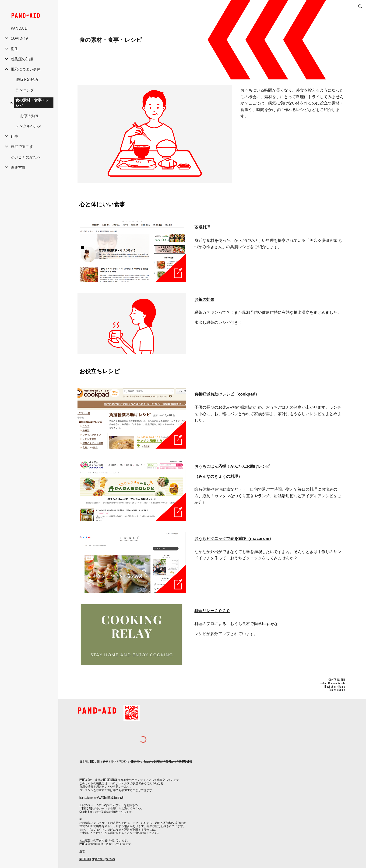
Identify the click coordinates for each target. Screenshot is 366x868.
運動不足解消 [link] (27, 79)
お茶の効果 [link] (29, 116)
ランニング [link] (25, 90)
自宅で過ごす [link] (22, 146)
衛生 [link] (14, 49)
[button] (360, 7)
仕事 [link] (14, 136)
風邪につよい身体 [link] (26, 69)
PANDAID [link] (19, 28)
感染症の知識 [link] (22, 59)
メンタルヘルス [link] (28, 126)
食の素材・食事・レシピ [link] (32, 103)
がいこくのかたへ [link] (26, 157)
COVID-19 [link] (19, 38)
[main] (166, 40)
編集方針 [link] (18, 167)
